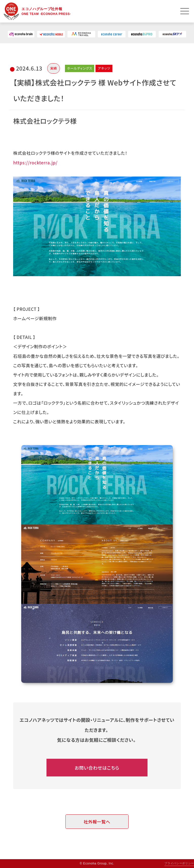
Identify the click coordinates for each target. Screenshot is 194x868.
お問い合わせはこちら (97, 768)
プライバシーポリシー (179, 863)
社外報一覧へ (97, 822)
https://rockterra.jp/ (35, 162)
